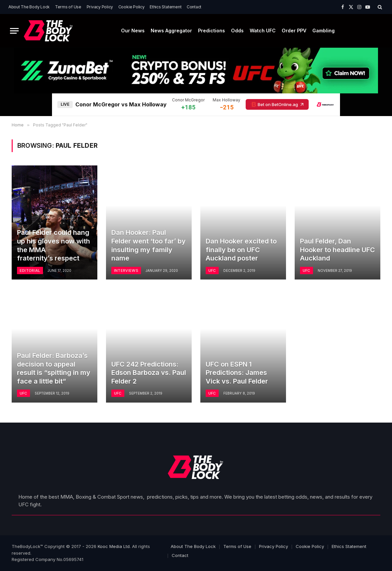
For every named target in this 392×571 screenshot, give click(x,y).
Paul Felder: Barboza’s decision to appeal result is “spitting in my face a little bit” (54, 368)
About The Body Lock (29, 7)
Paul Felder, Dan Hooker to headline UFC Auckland (337, 250)
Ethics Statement (165, 7)
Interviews (126, 270)
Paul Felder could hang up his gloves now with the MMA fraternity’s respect (53, 245)
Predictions (211, 31)
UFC (212, 270)
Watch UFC (263, 31)
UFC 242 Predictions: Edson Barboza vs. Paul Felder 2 (149, 373)
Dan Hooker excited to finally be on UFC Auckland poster (241, 250)
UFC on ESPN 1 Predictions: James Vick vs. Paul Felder (237, 373)
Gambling (323, 31)
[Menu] (14, 31)
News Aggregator (171, 31)
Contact (194, 7)
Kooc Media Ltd (114, 546)
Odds (237, 31)
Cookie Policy (131, 7)
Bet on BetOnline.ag (277, 104)
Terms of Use (68, 7)
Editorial (30, 270)
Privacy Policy (100, 7)
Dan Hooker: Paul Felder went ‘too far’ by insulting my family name (148, 245)
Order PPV (294, 31)
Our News (133, 31)
